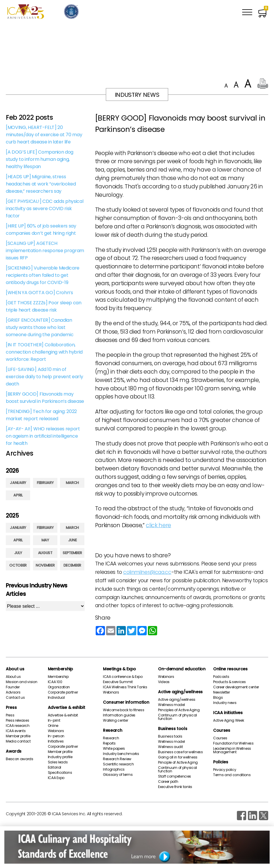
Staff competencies (175, 776)
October (18, 565)
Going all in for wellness (178, 757)
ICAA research (18, 726)
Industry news (225, 703)
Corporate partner (63, 692)
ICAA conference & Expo (123, 677)
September (72, 553)
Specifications (60, 773)
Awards (14, 751)
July (18, 553)
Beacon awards (20, 759)
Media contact (18, 741)
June (72, 540)
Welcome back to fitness (124, 710)
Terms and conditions (232, 775)
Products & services (229, 682)
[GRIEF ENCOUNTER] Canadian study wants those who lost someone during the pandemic (40, 327)
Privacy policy (225, 770)
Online (53, 726)
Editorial (55, 767)
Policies (221, 762)
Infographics (114, 769)
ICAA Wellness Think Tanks (125, 687)
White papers (114, 749)
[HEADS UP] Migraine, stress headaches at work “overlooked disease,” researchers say (41, 184)
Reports (109, 743)
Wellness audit (170, 747)
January (18, 483)
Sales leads (58, 762)
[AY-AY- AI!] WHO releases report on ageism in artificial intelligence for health (43, 436)
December (72, 565)
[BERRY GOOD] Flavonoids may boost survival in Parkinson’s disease (45, 398)
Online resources (230, 669)
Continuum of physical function (177, 717)
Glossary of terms (118, 775)
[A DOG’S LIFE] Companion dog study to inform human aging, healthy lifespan (40, 159)
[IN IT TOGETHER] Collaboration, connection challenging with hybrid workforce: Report (44, 352)
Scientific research (118, 764)
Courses (222, 730)
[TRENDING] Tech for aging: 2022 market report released (41, 415)
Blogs (218, 698)
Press (11, 707)
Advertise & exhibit (67, 707)
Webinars (56, 731)
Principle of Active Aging (178, 763)
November (45, 565)
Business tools (173, 729)
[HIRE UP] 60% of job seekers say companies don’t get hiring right (41, 230)
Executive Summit (118, 682)
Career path (168, 782)
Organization (59, 687)
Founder (13, 687)
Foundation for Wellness (233, 743)
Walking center (116, 720)
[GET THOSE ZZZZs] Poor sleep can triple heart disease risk (44, 306)
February (45, 483)
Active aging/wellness (180, 692)
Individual (56, 698)
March (72, 483)
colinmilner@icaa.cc (147, 572)
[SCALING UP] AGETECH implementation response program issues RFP (45, 251)
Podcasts (221, 677)
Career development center (236, 687)
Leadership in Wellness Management (232, 750)
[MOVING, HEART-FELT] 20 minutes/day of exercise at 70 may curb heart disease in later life (44, 135)
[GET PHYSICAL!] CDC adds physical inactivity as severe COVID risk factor (45, 209)
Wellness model (172, 705)
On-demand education (182, 669)
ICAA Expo (56, 778)
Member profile (18, 736)
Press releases (18, 720)
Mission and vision (21, 682)
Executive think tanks (175, 787)
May (45, 540)
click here (158, 525)
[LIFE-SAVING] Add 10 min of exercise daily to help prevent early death (44, 377)
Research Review (117, 759)
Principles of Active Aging (179, 710)
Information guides (119, 715)
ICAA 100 (55, 682)
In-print (54, 720)
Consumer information (126, 702)
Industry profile (60, 757)
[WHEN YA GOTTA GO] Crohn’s (39, 293)
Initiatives (56, 741)
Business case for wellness (180, 752)
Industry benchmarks (121, 754)
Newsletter (222, 692)
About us (15, 669)
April (18, 495)
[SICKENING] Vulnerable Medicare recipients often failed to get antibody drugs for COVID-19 (43, 275)
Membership (60, 669)
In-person (56, 736)
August (45, 553)
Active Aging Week (229, 720)
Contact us (15, 698)
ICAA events (16, 731)
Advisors (13, 692)
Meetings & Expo (119, 669)
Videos (164, 682)
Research (112, 730)
